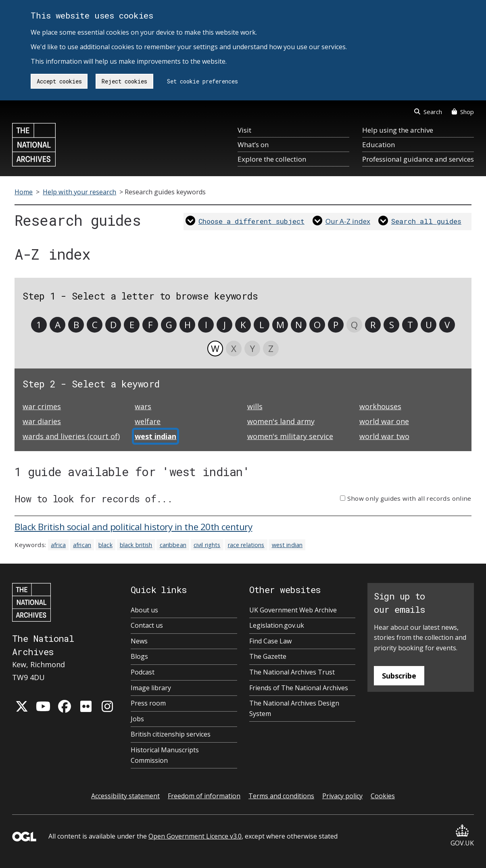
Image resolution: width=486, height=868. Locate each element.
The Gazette (268, 656)
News (139, 641)
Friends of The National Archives (299, 688)
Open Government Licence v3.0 (195, 836)
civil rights (207, 545)
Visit (244, 130)
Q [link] (354, 325)
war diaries (42, 421)
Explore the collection (272, 159)
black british (136, 545)
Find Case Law (270, 641)
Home (24, 192)
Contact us (147, 625)
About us (144, 610)
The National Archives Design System (294, 708)
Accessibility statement (125, 796)
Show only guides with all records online (409, 498)
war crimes (42, 406)
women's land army (281, 421)
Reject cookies (124, 81)
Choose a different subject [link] (251, 221)
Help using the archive (398, 130)
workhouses (380, 406)
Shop (463, 112)
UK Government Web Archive (293, 610)
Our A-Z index (348, 221)
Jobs (137, 719)
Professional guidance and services (418, 159)
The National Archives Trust (292, 672)
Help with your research (79, 192)
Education (379, 145)
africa (58, 545)
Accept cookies (59, 81)
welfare (148, 421)
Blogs (139, 656)
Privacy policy (342, 796)
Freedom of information (204, 796)
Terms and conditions (281, 796)
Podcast (143, 672)
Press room (148, 703)
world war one (384, 421)
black (105, 545)
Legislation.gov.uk (277, 625)
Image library (151, 688)
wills (255, 406)
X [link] (234, 349)
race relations (246, 545)
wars (143, 406)
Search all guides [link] (426, 221)
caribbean (173, 545)
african (82, 545)
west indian (287, 545)
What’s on (253, 145)
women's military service (290, 436)
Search (428, 112)
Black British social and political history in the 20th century (133, 527)
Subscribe (399, 676)
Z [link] (271, 349)
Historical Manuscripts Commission (165, 755)
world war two (384, 436)
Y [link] (252, 349)
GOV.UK (462, 836)
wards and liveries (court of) (71, 436)
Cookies (383, 796)
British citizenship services (171, 734)
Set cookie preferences (202, 81)
